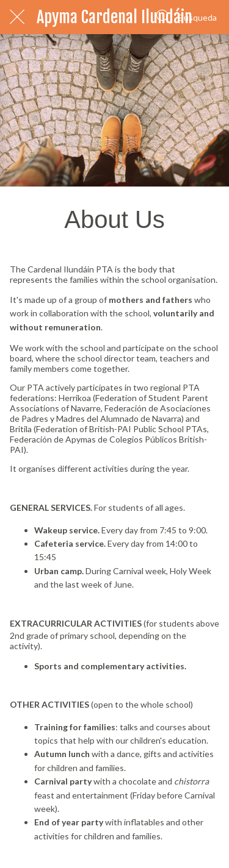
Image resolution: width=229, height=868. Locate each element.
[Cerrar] (17, 17)
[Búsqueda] (187, 17)
